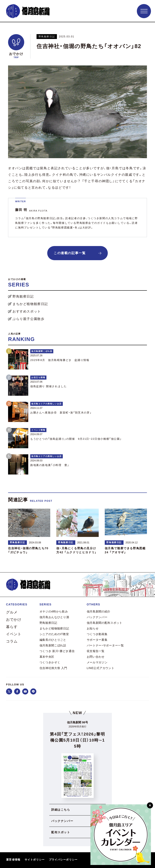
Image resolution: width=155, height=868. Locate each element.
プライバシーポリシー (63, 860)
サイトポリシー (35, 860)
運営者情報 (13, 860)
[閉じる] (150, 805)
